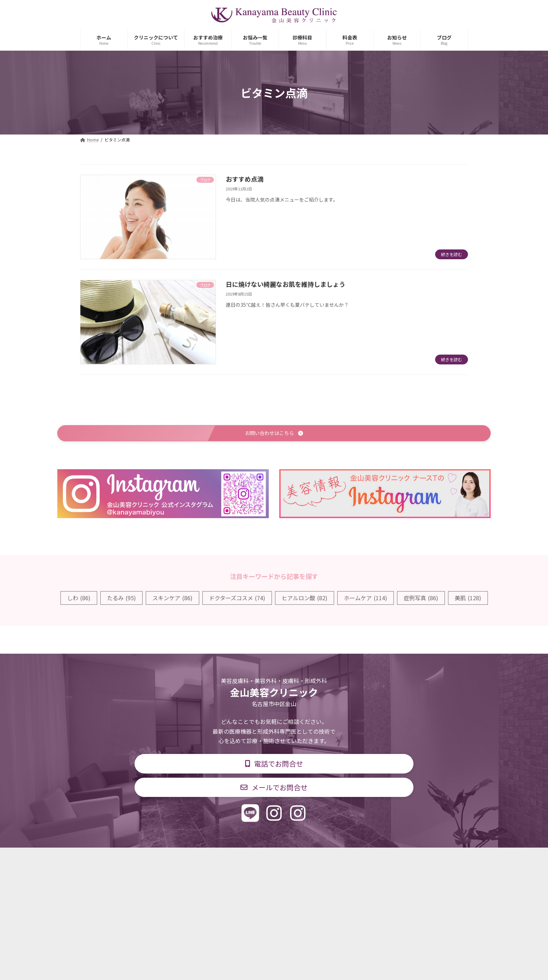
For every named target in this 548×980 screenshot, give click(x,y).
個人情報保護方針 (374, 858)
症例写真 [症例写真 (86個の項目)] (421, 599)
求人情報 (329, 858)
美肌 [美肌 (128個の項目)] (468, 599)
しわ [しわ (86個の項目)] (79, 599)
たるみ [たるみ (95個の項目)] (121, 599)
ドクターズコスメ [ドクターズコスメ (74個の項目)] (237, 599)
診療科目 (191, 858)
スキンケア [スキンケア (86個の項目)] (172, 599)
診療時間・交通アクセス (244, 858)
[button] (274, 434)
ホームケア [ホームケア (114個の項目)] (366, 599)
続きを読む (452, 254)
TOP (160, 858)
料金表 (295, 858)
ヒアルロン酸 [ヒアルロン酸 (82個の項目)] (305, 599)
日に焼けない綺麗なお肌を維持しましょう (286, 284)
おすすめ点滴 (245, 179)
